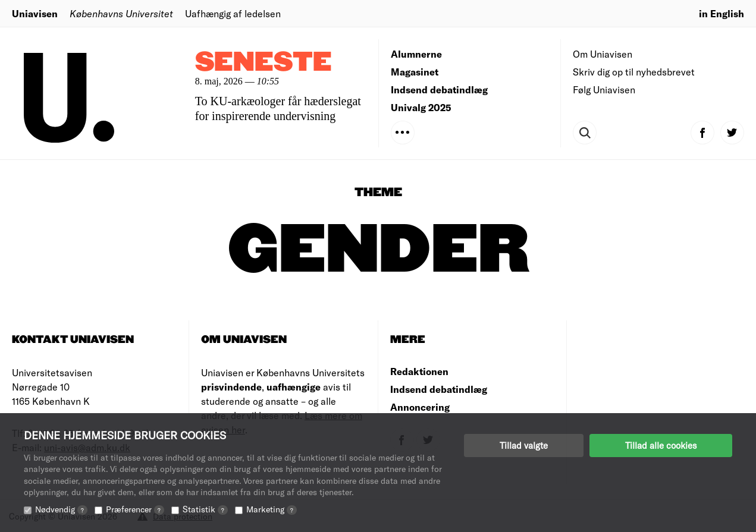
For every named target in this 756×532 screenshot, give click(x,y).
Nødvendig (61, 509)
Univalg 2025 (421, 107)
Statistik (205, 509)
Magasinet (415, 72)
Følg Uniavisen (604, 89)
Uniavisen (35, 13)
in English (722, 13)
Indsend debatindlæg (439, 89)
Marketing (272, 509)
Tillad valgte (524, 445)
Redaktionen (419, 371)
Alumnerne (416, 54)
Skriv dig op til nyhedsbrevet (634, 72)
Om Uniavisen (603, 54)
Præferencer (135, 509)
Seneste (263, 63)
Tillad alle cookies (661, 445)
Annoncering (420, 407)
